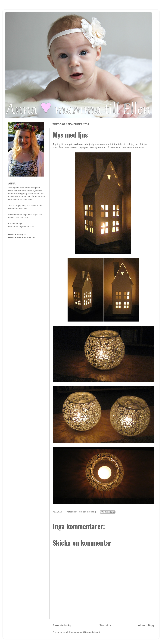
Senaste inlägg (62, 625)
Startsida (105, 625)
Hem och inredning (87, 512)
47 (34, 237)
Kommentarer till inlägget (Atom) (84, 632)
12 (25, 234)
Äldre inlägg (146, 625)
